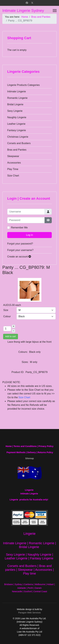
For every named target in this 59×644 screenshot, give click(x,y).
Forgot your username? (20, 250)
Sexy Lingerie (15, 111)
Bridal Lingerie (15, 104)
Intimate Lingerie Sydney (23, 11)
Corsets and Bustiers (19, 143)
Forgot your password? (20, 244)
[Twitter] (32, 3)
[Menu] (55, 11)
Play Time (13, 169)
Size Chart (13, 176)
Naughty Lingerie (17, 117)
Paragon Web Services (29, 613)
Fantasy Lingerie (17, 130)
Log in (30, 235)
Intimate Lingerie (17, 91)
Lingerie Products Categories (23, 85)
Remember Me (19, 228)
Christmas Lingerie (18, 137)
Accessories (14, 163)
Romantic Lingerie (17, 98)
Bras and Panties (17, 150)
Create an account (19, 257)
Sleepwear (13, 156)
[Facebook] (27, 3)
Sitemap (29, 458)
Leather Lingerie (16, 124)
